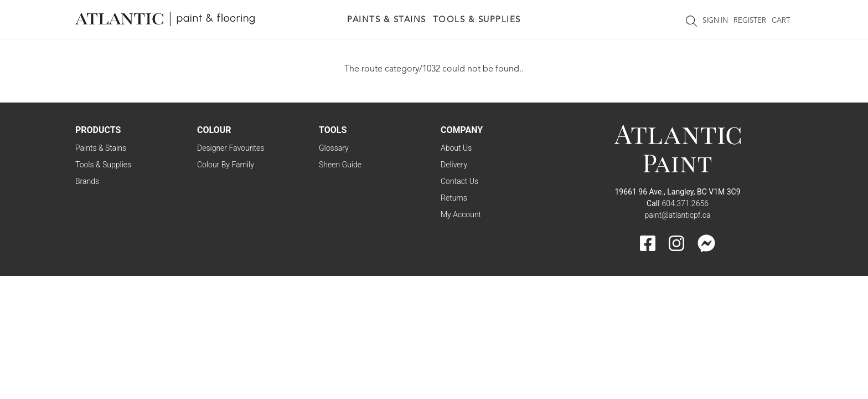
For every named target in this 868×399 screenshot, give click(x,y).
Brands (87, 181)
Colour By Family (226, 165)
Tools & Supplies (103, 165)
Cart (781, 21)
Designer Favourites (231, 148)
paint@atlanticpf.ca (677, 215)
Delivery (454, 165)
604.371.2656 (685, 203)
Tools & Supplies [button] (477, 20)
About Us (456, 148)
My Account (461, 214)
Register (750, 21)
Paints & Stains (101, 148)
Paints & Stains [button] (387, 20)
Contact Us (459, 181)
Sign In (715, 21)
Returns (454, 198)
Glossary (334, 148)
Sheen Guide (340, 165)
